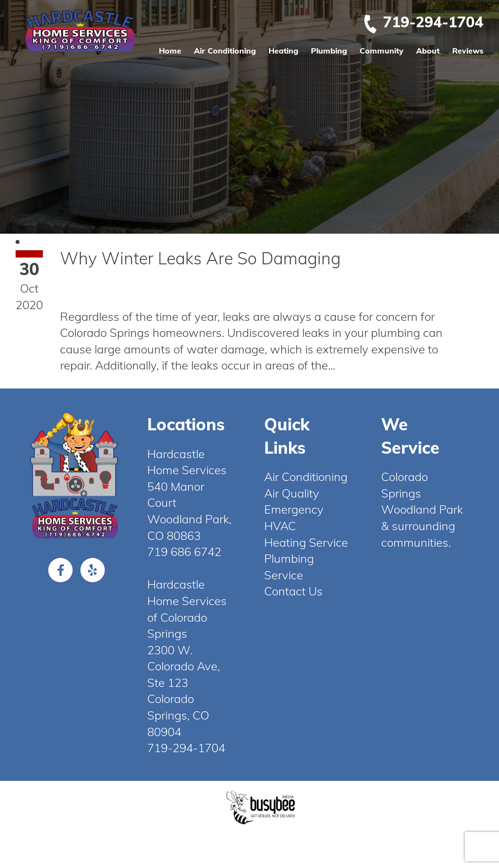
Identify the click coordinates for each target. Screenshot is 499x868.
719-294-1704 (423, 22)
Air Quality (292, 493)
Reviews (468, 51)
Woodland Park (422, 509)
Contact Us (293, 591)
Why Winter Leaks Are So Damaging (200, 258)
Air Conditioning (225, 51)
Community (382, 51)
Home (170, 51)
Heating (283, 51)
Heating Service (306, 542)
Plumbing (329, 51)
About (428, 51)
